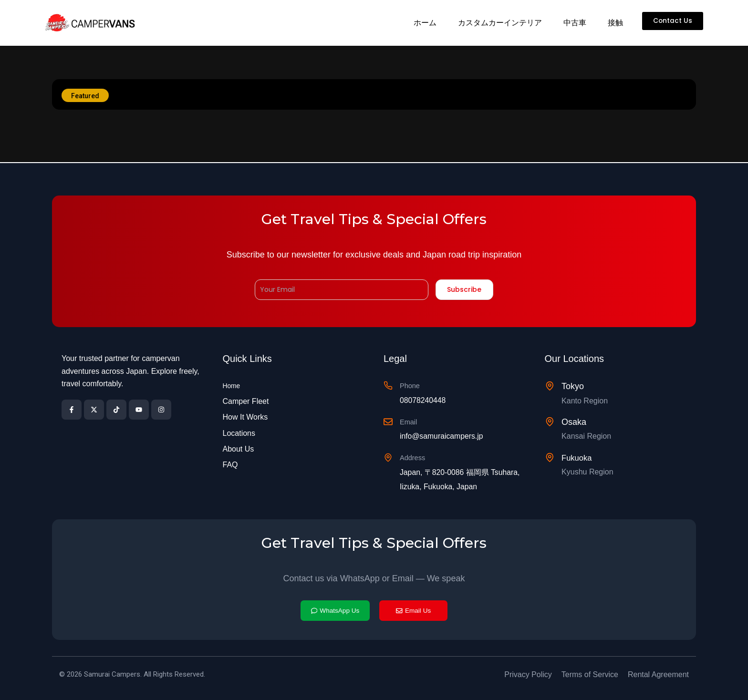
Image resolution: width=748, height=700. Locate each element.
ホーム (424, 23)
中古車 (573, 23)
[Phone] (389, 386)
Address (416, 457)
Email (411, 421)
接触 (614, 23)
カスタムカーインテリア (499, 23)
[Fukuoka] (550, 457)
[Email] (389, 422)
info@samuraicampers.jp (449, 435)
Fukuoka (579, 457)
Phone (413, 385)
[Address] (389, 458)
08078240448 (428, 399)
